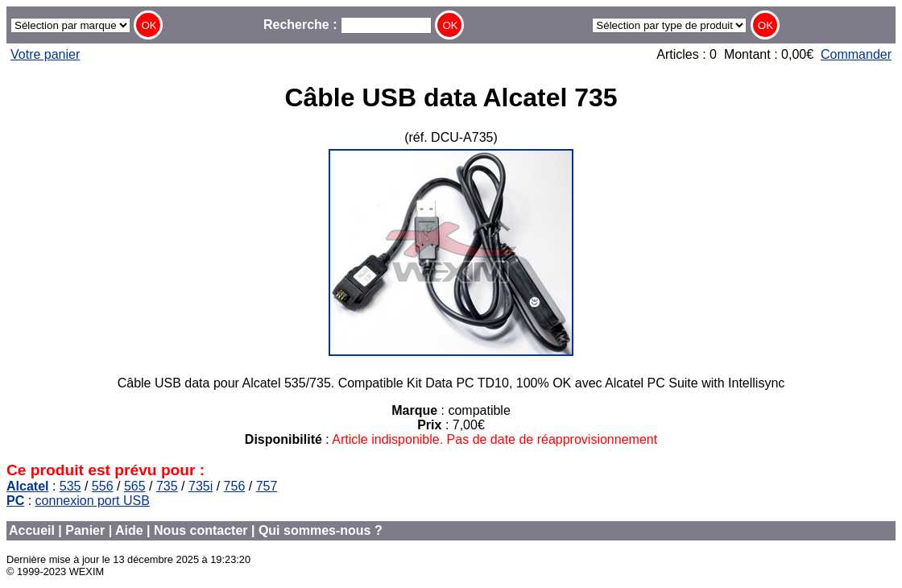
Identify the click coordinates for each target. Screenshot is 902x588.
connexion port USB (93, 501)
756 (235, 486)
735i (201, 486)
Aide (129, 530)
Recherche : (348, 25)
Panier (85, 530)
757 (267, 486)
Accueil (32, 530)
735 (167, 486)
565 (135, 486)
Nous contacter (201, 530)
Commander (856, 54)
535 (70, 486)
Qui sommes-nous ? (321, 530)
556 (103, 486)
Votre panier (45, 54)
